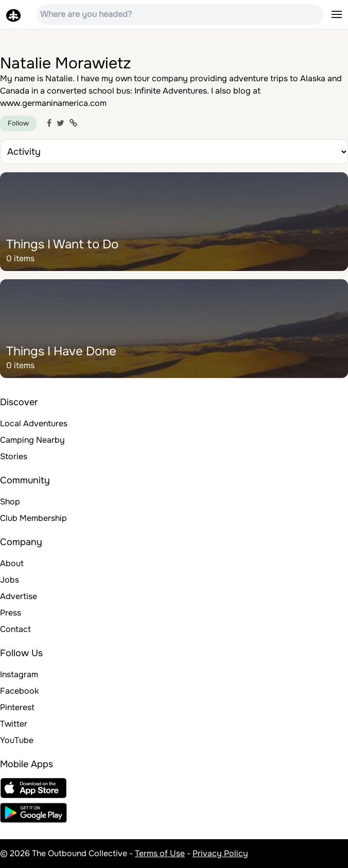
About (12, 563)
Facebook (19, 691)
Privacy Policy (220, 853)
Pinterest (17, 707)
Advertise (19, 596)
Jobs (10, 580)
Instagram (19, 674)
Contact (15, 629)
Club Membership (33, 518)
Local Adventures (34, 423)
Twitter (14, 724)
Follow (18, 123)
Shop (10, 502)
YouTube (17, 740)
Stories (14, 456)
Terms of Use (160, 853)
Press (11, 613)
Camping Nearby (32, 440)
